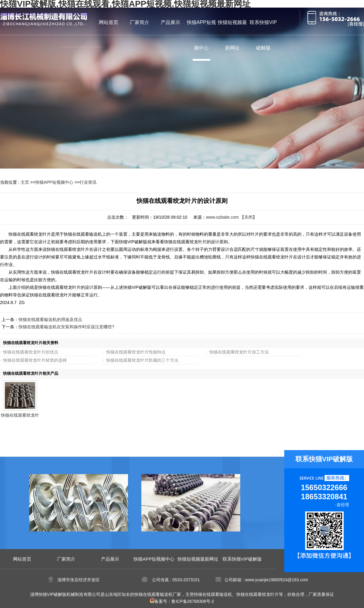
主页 (25, 182)
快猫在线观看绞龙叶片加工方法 (239, 352)
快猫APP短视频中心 (54, 182)
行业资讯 (88, 182)
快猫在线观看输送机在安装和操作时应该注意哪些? (66, 327)
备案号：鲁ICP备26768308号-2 (182, 601)
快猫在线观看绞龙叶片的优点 (31, 352)
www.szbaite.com (222, 217)
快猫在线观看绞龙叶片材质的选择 (35, 360)
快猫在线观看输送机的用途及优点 (50, 319)
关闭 (248, 217)
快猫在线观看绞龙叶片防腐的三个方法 (142, 360)
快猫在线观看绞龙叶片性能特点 (136, 352)
